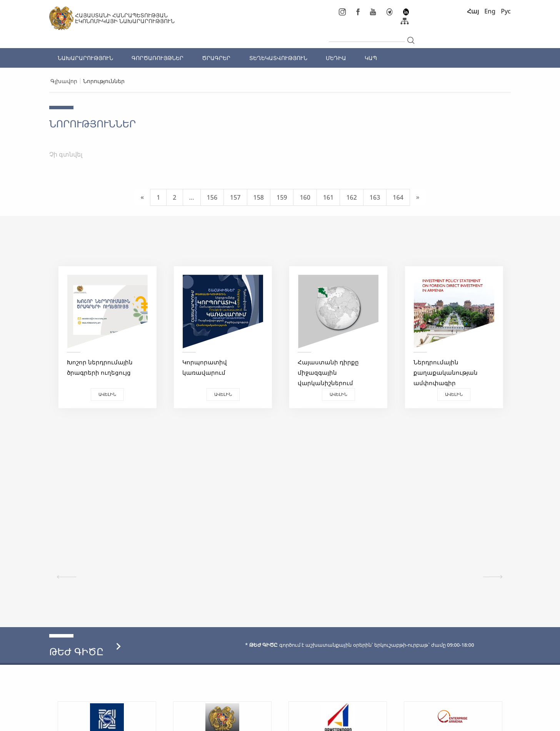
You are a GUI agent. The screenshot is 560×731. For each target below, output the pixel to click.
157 (235, 197)
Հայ (473, 11)
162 (351, 197)
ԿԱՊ (371, 58)
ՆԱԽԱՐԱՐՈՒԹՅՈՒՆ (85, 58)
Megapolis (497, 721)
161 (328, 197)
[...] (367, 35)
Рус (506, 11)
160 (305, 197)
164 (398, 197)
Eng (490, 11)
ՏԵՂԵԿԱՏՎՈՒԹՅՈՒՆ (278, 58)
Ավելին (107, 394)
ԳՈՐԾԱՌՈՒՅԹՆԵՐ (157, 58)
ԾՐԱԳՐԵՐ (216, 58)
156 (212, 197)
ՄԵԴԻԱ (336, 58)
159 (282, 197)
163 (375, 197)
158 (259, 197)
